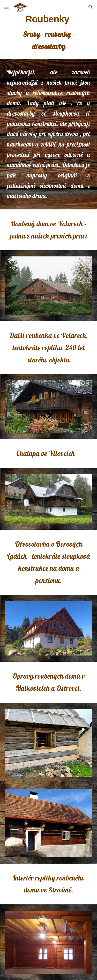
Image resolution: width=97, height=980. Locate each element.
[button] (6, 7)
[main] (49, 33)
